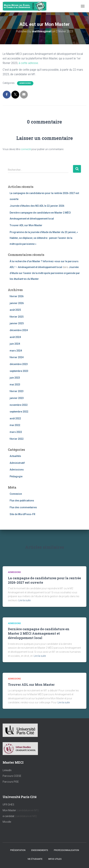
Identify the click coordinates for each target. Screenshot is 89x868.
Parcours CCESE (12, 776)
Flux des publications (22, 501)
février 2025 (17, 317)
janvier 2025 (17, 323)
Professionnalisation (66, 850)
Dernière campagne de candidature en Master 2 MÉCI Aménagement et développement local (39, 633)
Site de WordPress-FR (22, 514)
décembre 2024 (19, 330)
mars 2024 (16, 351)
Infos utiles (55, 859)
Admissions (25, 83)
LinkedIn (7, 770)
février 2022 (17, 439)
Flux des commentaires (23, 507)
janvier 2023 (17, 398)
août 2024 (15, 337)
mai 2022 (15, 425)
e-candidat (9, 816)
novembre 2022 (19, 405)
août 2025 (15, 310)
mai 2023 (15, 385)
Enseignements (40, 850)
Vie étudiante (35, 859)
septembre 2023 (19, 371)
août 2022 (15, 418)
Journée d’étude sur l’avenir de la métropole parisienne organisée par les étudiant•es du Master (45, 273)
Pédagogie (16, 476)
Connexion (16, 494)
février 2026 (17, 296)
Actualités (15, 456)
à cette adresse (28, 63)
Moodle (7, 822)
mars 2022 (16, 432)
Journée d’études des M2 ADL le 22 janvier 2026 (37, 206)
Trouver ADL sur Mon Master (26, 225)
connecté (26, 149)
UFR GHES (8, 805)
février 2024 (17, 357)
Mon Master (9, 810)
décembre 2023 (19, 364)
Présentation (18, 850)
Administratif (17, 463)
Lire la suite (24, 600)
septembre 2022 (19, 412)
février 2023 (17, 391)
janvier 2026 (17, 303)
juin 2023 (15, 378)
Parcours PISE (11, 782)
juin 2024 (15, 344)
